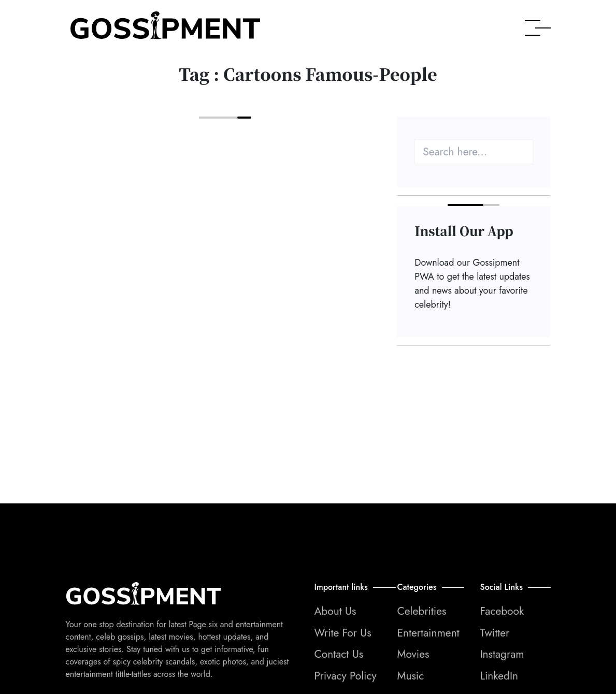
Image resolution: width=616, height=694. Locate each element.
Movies (413, 654)
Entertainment (428, 633)
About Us (335, 611)
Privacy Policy (346, 676)
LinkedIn (499, 676)
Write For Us (343, 633)
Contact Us (339, 654)
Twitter (495, 633)
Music (410, 676)
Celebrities (421, 611)
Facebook (502, 611)
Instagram (502, 654)
